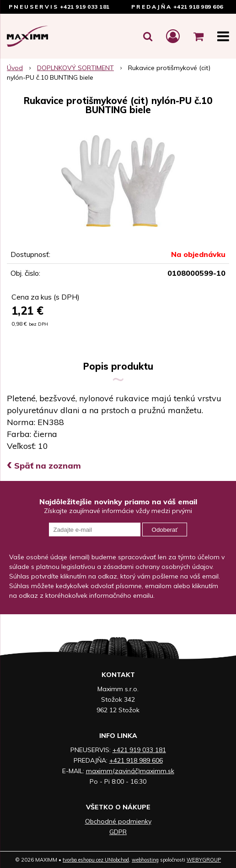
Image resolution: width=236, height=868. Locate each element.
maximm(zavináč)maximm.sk (130, 771)
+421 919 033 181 (85, 7)
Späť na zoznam (44, 466)
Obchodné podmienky (118, 821)
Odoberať (165, 530)
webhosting (145, 860)
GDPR (118, 832)
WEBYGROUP (204, 860)
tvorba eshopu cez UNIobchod (96, 860)
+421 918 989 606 (198, 7)
